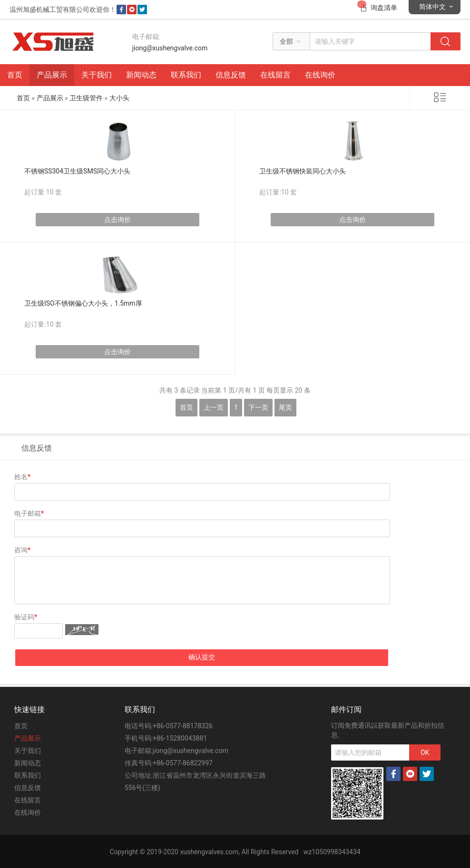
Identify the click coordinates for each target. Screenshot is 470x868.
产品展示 (52, 75)
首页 (15, 75)
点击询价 (117, 220)
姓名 (22, 477)
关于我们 (97, 75)
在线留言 (275, 75)
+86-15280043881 (180, 738)
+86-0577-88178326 (183, 726)
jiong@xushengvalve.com (170, 48)
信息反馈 (231, 75)
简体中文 (432, 7)
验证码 (26, 617)
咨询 (22, 550)
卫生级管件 (86, 98)
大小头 (119, 98)
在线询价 (320, 75)
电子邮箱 (29, 513)
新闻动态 (141, 75)
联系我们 (186, 75)
